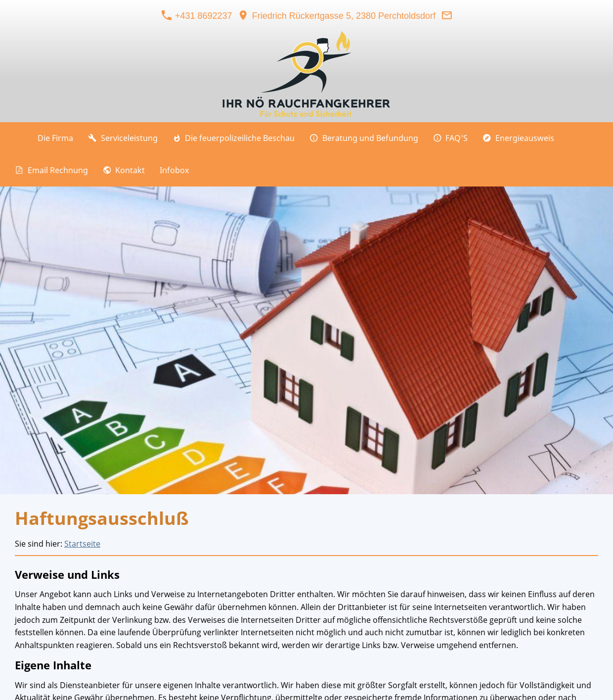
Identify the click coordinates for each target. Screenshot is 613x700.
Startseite (82, 544)
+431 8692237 (197, 16)
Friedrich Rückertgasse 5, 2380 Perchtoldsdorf (337, 16)
